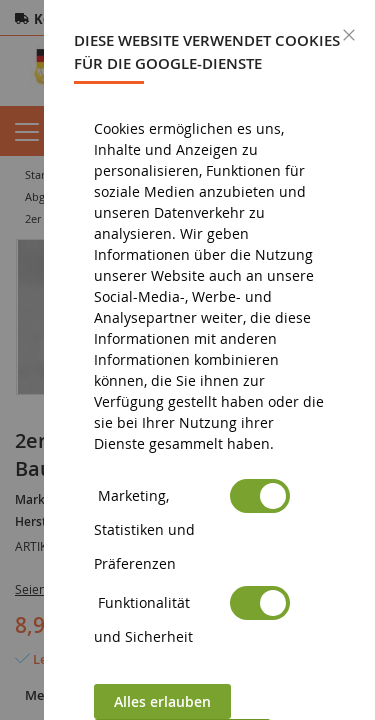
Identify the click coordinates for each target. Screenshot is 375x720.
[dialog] (209, 360)
